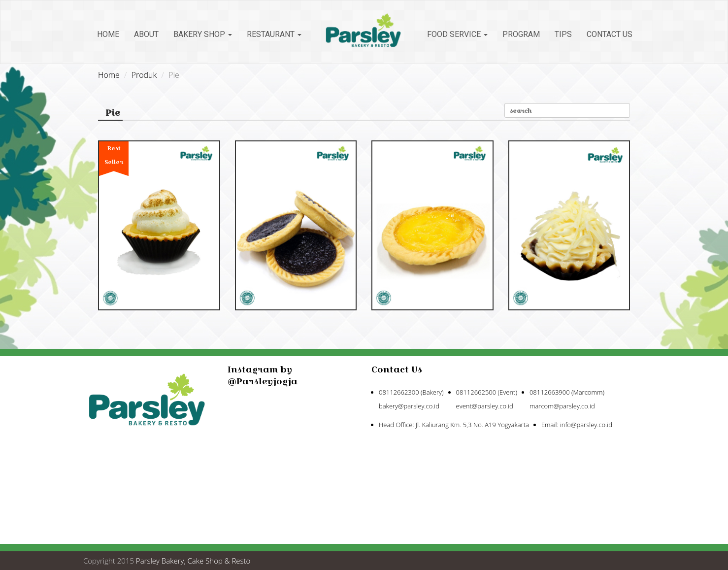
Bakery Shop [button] (203, 34)
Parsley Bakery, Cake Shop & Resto (193, 561)
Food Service (457, 34)
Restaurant (274, 34)
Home (108, 34)
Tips (563, 34)
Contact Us (610, 34)
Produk (144, 75)
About (146, 34)
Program (521, 34)
